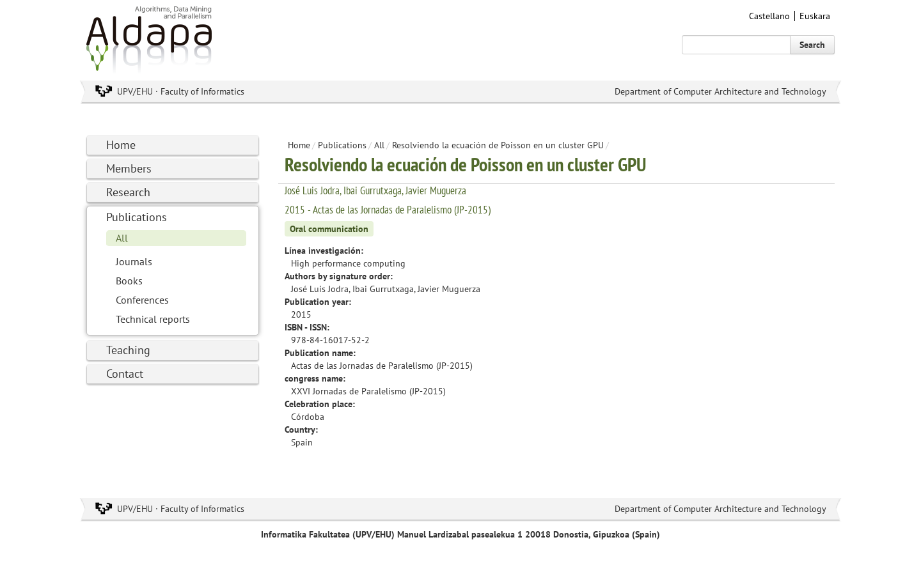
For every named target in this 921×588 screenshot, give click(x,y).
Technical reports (153, 319)
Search (812, 45)
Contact (125, 374)
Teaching (128, 350)
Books (129, 281)
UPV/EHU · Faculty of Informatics (181, 91)
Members (129, 168)
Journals (134, 261)
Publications (137, 217)
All (122, 238)
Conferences (142, 300)
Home (121, 145)
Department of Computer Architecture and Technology (720, 91)
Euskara (815, 16)
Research (128, 192)
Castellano (769, 16)
